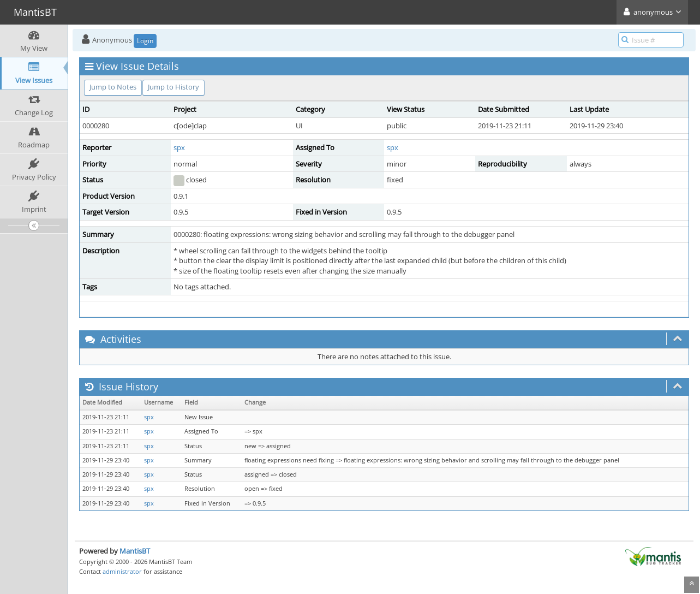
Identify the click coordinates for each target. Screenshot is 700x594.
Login (145, 41)
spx (179, 147)
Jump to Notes (113, 87)
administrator (122, 571)
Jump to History (173, 87)
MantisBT (135, 551)
